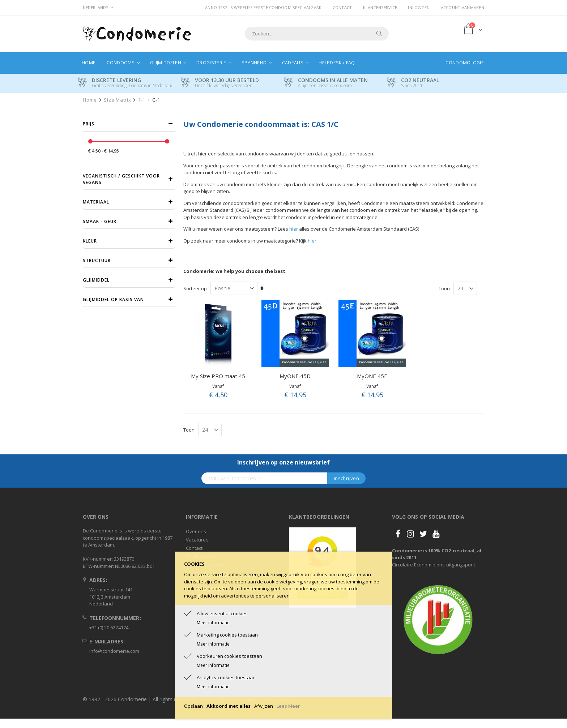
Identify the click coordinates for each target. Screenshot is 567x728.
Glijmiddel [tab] (96, 280)
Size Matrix (117, 100)
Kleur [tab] (90, 241)
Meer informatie (213, 623)
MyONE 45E (372, 376)
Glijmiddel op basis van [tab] (113, 299)
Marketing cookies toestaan (227, 635)
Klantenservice (380, 7)
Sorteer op (195, 288)
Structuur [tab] (97, 260)
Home (90, 100)
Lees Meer (288, 706)
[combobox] (317, 34)
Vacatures (197, 540)
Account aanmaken (462, 7)
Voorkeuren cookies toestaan (229, 656)
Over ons (196, 531)
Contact (342, 7)
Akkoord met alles (229, 706)
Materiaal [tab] (96, 202)
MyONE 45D (295, 376)
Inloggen (419, 7)
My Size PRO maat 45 (218, 376)
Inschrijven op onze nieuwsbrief (283, 462)
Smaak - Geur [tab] (100, 221)
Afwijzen (264, 706)
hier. (313, 241)
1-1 (142, 100)
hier (294, 229)
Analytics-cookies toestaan (226, 677)
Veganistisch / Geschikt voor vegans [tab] (121, 179)
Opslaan (193, 706)
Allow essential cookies (222, 613)
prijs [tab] (89, 124)
